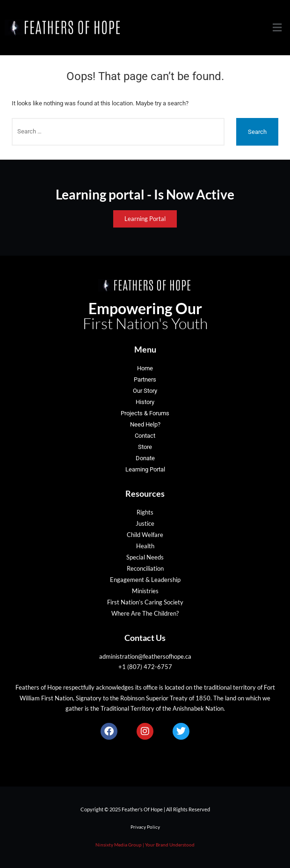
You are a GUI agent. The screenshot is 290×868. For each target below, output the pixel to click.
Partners (145, 379)
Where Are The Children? (145, 613)
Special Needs (145, 557)
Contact (145, 436)
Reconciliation (145, 568)
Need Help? (145, 424)
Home (145, 368)
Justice (145, 523)
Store (145, 447)
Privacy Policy (145, 827)
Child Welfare (145, 535)
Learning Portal (145, 469)
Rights (145, 512)
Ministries (145, 591)
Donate (145, 458)
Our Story (145, 391)
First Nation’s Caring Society (145, 602)
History (145, 402)
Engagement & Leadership (145, 580)
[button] (277, 28)
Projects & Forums (145, 413)
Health (145, 546)
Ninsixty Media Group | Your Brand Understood (145, 845)
